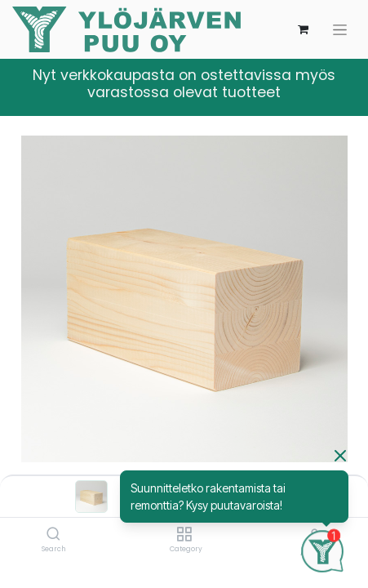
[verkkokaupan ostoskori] (303, 29)
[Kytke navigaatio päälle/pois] (340, 30)
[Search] (53, 535)
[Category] (184, 535)
